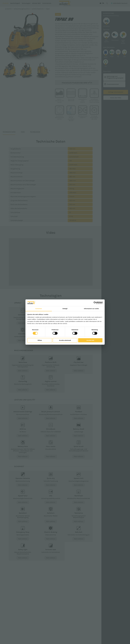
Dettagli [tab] (65, 309)
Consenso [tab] (39, 309)
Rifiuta (40, 340)
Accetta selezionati (65, 340)
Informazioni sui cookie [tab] (91, 309)
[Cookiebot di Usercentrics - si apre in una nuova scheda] (95, 303)
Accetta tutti (90, 340)
